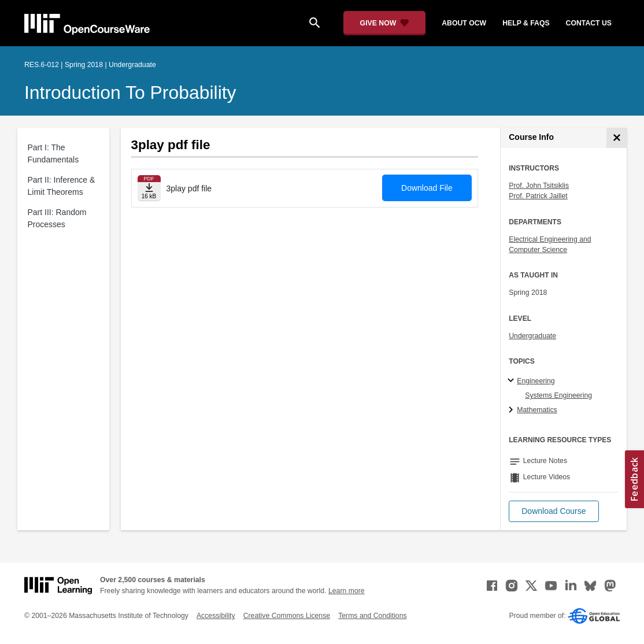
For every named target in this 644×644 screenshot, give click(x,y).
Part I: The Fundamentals (53, 153)
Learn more (347, 591)
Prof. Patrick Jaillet (538, 196)
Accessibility (216, 616)
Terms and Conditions (372, 616)
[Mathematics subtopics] (512, 410)
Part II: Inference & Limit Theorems (62, 186)
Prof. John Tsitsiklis (539, 186)
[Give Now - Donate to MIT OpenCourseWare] (385, 23)
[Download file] (149, 188)
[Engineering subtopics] (512, 381)
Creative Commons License (287, 616)
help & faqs (526, 23)
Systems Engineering (558, 395)
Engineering (536, 381)
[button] (554, 511)
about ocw (464, 23)
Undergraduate (532, 336)
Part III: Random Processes (57, 218)
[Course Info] (617, 138)
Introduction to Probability (130, 92)
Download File (427, 188)
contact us (589, 23)
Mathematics (537, 410)
